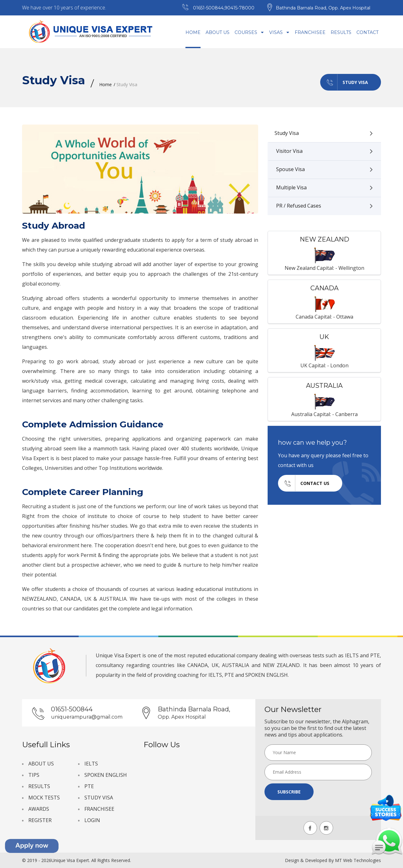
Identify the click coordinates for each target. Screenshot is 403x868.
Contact (367, 32)
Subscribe (289, 792)
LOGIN (92, 820)
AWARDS (39, 809)
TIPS (34, 775)
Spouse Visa (324, 170)
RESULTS (39, 786)
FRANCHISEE (99, 809)
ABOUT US (41, 764)
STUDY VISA (99, 798)
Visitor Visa (324, 151)
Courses (249, 32)
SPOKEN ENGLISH (106, 775)
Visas (279, 32)
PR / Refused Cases (324, 206)
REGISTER (40, 820)
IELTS (91, 764)
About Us (218, 32)
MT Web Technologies (358, 860)
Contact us (304, 483)
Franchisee (310, 32)
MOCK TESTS (44, 798)
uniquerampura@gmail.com (87, 717)
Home (193, 32)
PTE (89, 786)
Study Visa (344, 82)
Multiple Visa (324, 188)
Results (341, 32)
